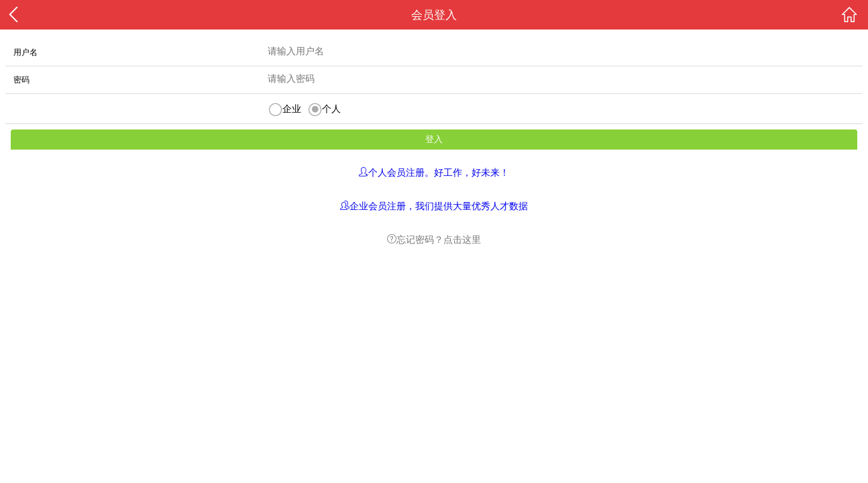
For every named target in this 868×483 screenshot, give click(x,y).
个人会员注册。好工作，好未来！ (439, 172)
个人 (331, 109)
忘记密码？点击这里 (439, 239)
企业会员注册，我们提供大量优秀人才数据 (439, 205)
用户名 (25, 52)
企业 (292, 109)
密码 (21, 80)
